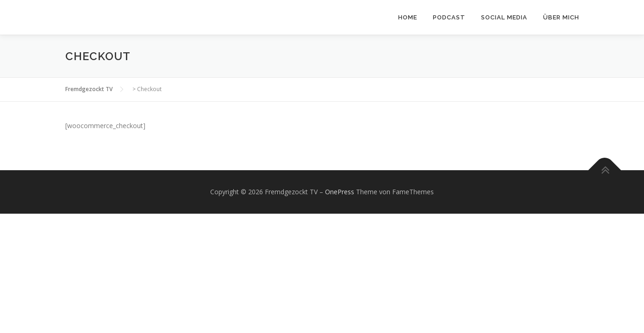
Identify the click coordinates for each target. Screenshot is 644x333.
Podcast (449, 17)
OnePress (340, 192)
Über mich (561, 17)
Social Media (504, 17)
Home (408, 17)
